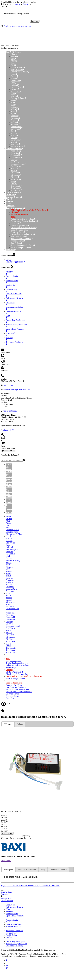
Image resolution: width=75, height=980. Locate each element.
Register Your (6, 893)
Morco (14, 111)
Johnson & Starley (19, 98)
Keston (14, 100)
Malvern (15, 107)
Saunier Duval (17, 127)
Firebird (15, 76)
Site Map (9, 922)
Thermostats (16, 186)
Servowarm (16, 129)
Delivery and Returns (14, 907)
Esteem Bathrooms (13, 927)
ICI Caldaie (16, 92)
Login (9, 260)
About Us (10, 911)
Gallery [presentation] (20, 724)
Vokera (14, 142)
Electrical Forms (18, 232)
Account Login (12, 920)
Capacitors (16, 153)
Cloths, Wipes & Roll (20, 225)
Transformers (17, 190)
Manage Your (7, 900)
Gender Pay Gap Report (15, 941)
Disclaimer (10, 937)
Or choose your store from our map (18, 26)
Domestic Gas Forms (20, 230)
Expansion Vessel (18, 164)
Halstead (15, 85)
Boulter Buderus (18, 67)
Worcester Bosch (18, 146)
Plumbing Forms (18, 241)
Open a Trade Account (15, 916)
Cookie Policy (11, 935)
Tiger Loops (16, 188)
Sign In (17, 4)
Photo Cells (16, 179)
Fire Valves (16, 166)
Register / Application (15, 262)
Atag (13, 59)
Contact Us (10, 905)
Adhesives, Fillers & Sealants (23, 219)
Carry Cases (16, 223)
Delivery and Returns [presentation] (58, 870)
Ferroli (14, 74)
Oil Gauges (16, 175)
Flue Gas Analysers (19, 236)
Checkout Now (8, 451)
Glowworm (16, 81)
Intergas (15, 96)
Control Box (16, 157)
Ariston (14, 56)
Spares (14, 184)
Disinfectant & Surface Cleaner (24, 228)
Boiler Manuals (12, 914)
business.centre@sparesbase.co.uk (17, 389)
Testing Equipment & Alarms (23, 245)
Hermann (15, 89)
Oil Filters (15, 173)
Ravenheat (16, 124)
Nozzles (15, 171)
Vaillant (15, 138)
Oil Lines (15, 177)
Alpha (14, 54)
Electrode (15, 162)
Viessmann (16, 140)
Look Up (35, 21)
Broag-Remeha (17, 70)
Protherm (15, 120)
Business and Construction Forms (25, 221)
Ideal (13, 94)
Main (14, 105)
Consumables (17, 155)
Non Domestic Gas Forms (22, 239)
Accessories (16, 151)
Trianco (14, 135)
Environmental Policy (14, 946)
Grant (14, 83)
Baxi (13, 63)
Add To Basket (7, 833)
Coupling (15, 160)
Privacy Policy (12, 933)
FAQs (8, 909)
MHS (14, 103)
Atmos (14, 61)
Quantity (27, 836)
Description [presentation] (9, 870)
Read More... (6, 861)
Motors (14, 168)
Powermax (16, 118)
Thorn (14, 133)
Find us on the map (10, 411)
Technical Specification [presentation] (27, 870)
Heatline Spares (18, 87)
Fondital (15, 78)
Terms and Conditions (15, 931)
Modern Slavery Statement (16, 944)
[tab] (8, 724)
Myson (14, 113)
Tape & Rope (17, 243)
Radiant (15, 122)
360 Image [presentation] (8, 724)
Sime (13, 131)
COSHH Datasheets (14, 924)
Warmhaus (16, 144)
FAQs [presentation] (43, 870)
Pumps (14, 182)
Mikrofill (15, 109)
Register (26, 4)
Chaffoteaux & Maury (20, 72)
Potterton (15, 116)
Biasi (13, 65)
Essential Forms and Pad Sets (23, 234)
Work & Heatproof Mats (21, 247)
